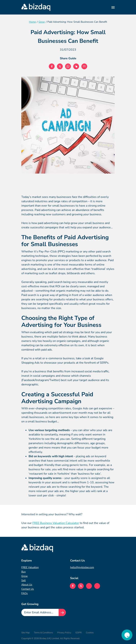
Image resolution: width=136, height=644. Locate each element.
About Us (27, 585)
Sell (24, 580)
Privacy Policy (64, 633)
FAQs (25, 593)
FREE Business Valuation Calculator (56, 523)
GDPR (78, 633)
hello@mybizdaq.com (82, 567)
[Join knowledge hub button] (62, 612)
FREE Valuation (30, 567)
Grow (25, 576)
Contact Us (28, 589)
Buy (24, 572)
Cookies (90, 633)
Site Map (25, 633)
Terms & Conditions (43, 633)
